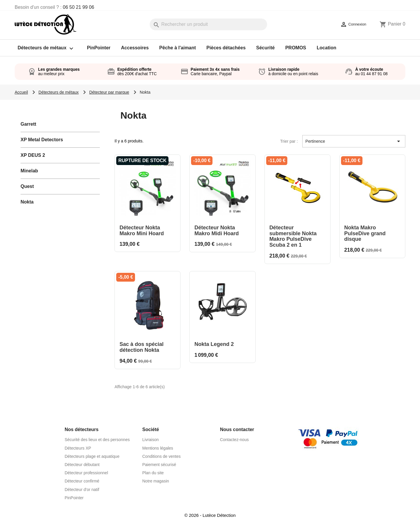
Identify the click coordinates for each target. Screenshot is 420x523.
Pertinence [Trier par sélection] (354, 141)
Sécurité (265, 48)
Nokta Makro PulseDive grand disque (365, 233)
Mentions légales (158, 448)
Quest (27, 186)
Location (327, 48)
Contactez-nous (234, 440)
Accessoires (135, 48)
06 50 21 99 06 (79, 7)
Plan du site (153, 473)
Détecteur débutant (82, 465)
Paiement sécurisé (159, 465)
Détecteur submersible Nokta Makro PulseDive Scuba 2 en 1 (293, 236)
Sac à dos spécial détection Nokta (141, 347)
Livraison (151, 440)
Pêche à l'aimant (178, 48)
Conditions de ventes (162, 456)
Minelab (29, 171)
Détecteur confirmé (82, 481)
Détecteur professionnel (86, 473)
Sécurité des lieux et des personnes (97, 440)
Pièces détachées (226, 48)
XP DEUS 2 (33, 155)
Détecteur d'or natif (82, 490)
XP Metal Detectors (42, 140)
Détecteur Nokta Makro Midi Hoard (216, 231)
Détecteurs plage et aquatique (92, 456)
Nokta (27, 202)
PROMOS (296, 48)
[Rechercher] (208, 24)
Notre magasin (156, 481)
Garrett (28, 124)
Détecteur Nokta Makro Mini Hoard (142, 231)
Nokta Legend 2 (214, 344)
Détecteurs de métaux (47, 48)
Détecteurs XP (78, 448)
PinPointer (99, 48)
